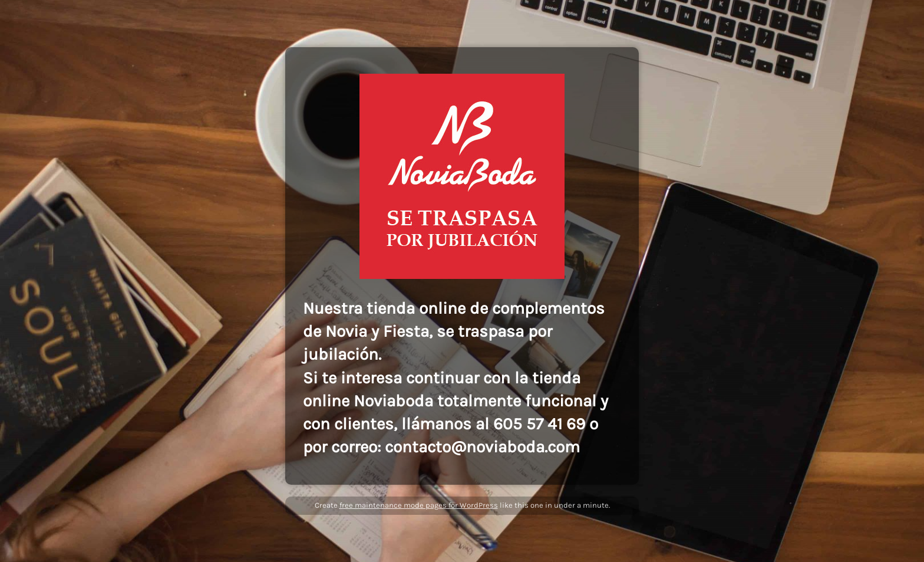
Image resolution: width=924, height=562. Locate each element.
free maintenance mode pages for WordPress (419, 505)
